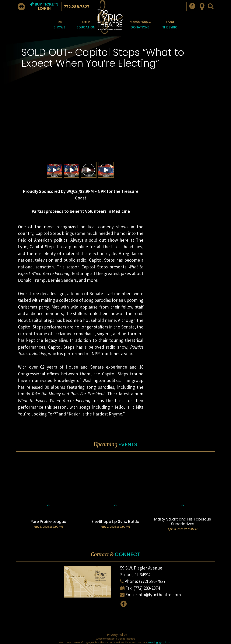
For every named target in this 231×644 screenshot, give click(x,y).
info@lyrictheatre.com (159, 595)
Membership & (140, 25)
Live (59, 25)
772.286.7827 (77, 7)
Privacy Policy (117, 635)
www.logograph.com (160, 642)
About (170, 25)
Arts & (86, 25)
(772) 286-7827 (152, 581)
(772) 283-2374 (147, 588)
